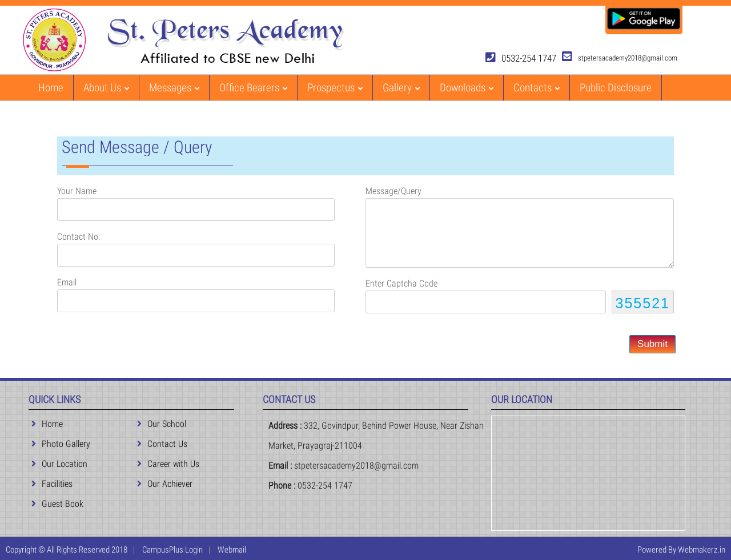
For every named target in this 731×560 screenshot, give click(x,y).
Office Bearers (253, 88)
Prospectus (335, 88)
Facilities (52, 484)
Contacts (537, 88)
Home (51, 88)
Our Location (59, 464)
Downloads (467, 88)
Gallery (401, 88)
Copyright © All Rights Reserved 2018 (67, 550)
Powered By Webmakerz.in (681, 550)
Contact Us (162, 444)
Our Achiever (165, 484)
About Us (106, 88)
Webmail (232, 550)
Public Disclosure (616, 88)
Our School (162, 424)
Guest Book (57, 504)
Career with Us (168, 464)
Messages (174, 88)
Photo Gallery (61, 444)
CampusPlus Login (172, 550)
